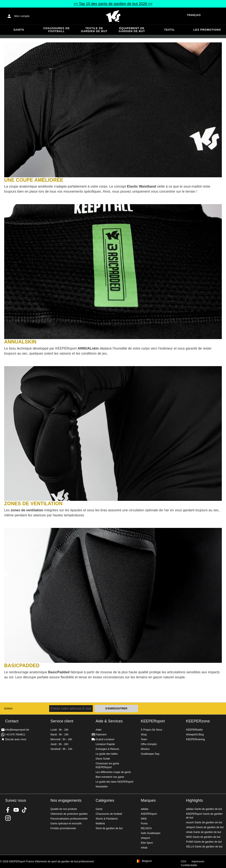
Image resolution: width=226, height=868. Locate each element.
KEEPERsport (153, 721)
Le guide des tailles (107, 754)
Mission (145, 749)
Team (144, 739)
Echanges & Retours (107, 749)
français (194, 15)
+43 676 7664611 (15, 735)
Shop (144, 735)
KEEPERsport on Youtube (16, 810)
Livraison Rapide (105, 744)
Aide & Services (109, 721)
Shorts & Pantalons (107, 819)
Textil (170, 30)
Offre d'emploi (149, 744)
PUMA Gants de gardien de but (204, 842)
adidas (145, 809)
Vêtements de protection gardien (69, 814)
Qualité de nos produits (64, 809)
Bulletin (8, 709)
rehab (144, 848)
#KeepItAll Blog (195, 735)
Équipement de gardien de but (132, 30)
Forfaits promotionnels (63, 828)
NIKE (144, 819)
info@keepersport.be (17, 730)
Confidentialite (189, 865)
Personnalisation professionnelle (69, 819)
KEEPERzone (198, 721)
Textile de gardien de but (94, 30)
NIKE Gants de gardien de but (203, 837)
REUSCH (146, 828)
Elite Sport (147, 843)
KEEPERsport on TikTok (24, 810)
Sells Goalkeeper (151, 833)
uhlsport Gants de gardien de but (205, 827)
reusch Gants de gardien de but (204, 822)
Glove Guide (103, 759)
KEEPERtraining (195, 739)
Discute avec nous (16, 739)
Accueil (113, 16)
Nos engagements (66, 800)
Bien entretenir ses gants (110, 777)
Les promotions (207, 30)
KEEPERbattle (194, 730)
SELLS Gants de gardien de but (204, 847)
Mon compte (22, 16)
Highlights (195, 800)
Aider (99, 730)
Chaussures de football (56, 30)
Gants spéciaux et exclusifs (66, 824)
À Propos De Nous (152, 730)
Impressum (198, 861)
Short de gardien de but (109, 828)
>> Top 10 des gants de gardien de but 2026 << (113, 4)
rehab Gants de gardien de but (204, 832)
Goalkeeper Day (150, 754)
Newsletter (102, 787)
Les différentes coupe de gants (113, 772)
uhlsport (145, 838)
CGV (184, 861)
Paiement (101, 735)
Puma (144, 824)
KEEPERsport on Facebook (8, 810)
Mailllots (100, 824)
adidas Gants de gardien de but (204, 809)
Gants (19, 30)
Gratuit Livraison (105, 739)
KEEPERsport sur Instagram (8, 818)
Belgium (147, 861)
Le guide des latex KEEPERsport (115, 782)
